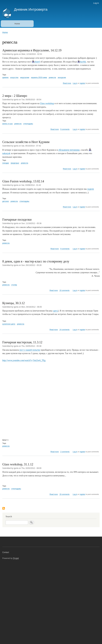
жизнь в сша (7, 124)
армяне (5, 77)
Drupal (16, 558)
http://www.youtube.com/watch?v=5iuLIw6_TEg (24, 360)
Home (17, 24)
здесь (56, 311)
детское (6, 201)
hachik (82, 62)
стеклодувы (28, 124)
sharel (36, 62)
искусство (14, 77)
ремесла (52, 77)
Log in (96, 3)
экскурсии (62, 77)
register (83, 83)
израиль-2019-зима (39, 77)
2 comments (65, 452)
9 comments (65, 129)
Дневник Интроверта (31, 9)
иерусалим (25, 77)
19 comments (64, 494)
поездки (6, 163)
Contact (6, 552)
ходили (90, 189)
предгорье (15, 163)
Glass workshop (47, 103)
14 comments (64, 330)
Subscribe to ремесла (4, 509)
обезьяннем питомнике (69, 150)
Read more (67, 83)
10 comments (64, 290)
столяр (14, 285)
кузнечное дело (9, 324)
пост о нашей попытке (30, 350)
